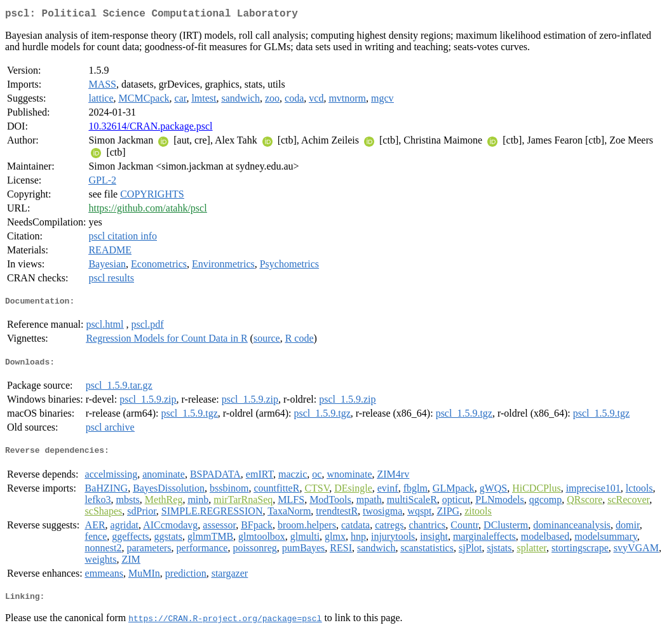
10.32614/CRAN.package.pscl (150, 129)
